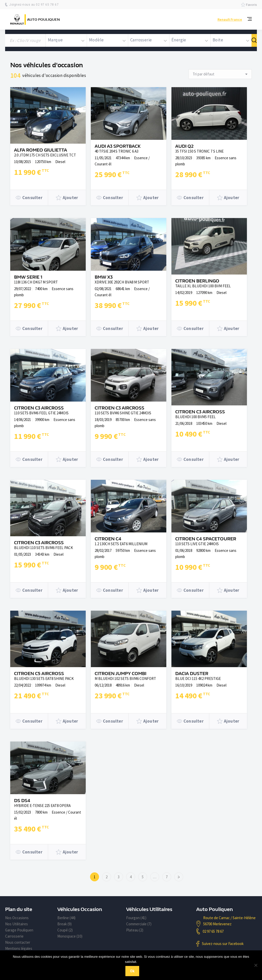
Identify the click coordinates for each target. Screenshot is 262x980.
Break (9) (64, 924)
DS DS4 (22, 801)
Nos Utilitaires (17, 924)
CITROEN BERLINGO (197, 281)
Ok (132, 971)
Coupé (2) (65, 930)
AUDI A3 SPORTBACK (118, 146)
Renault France (230, 20)
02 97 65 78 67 (213, 931)
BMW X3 (104, 277)
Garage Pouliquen (19, 930)
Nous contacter (18, 942)
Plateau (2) (135, 930)
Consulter (29, 198)
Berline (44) (66, 918)
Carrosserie (14, 936)
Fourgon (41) (136, 918)
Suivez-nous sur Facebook (223, 944)
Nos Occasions (17, 918)
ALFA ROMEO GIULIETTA (41, 150)
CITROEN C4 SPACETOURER (206, 539)
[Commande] (220, 74)
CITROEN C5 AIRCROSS (39, 674)
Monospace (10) (70, 936)
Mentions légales (19, 948)
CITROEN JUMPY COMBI (121, 674)
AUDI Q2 (184, 146)
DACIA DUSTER (192, 674)
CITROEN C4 (108, 539)
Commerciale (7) (139, 924)
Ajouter (67, 198)
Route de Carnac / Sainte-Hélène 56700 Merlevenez (229, 921)
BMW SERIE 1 (28, 277)
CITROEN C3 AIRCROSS (39, 408)
